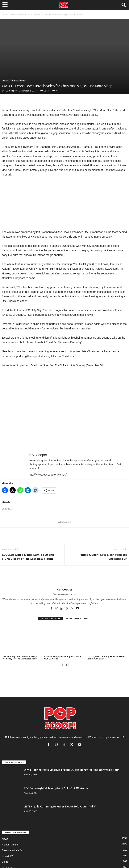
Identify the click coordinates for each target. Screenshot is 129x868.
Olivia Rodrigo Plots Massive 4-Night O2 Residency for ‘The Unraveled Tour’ (22, 657)
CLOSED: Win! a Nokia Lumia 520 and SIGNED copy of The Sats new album (28, 557)
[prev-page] (62, 665)
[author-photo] (64, 577)
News (13, 14)
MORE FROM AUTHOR (77, 618)
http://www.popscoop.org (64, 594)
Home (5, 14)
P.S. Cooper (11, 91)
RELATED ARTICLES (50, 618)
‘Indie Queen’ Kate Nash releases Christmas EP (104, 557)
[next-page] (67, 665)
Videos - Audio (19, 80)
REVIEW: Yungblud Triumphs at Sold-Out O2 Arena (63, 657)
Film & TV (7, 856)
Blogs (5, 862)
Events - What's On (13, 850)
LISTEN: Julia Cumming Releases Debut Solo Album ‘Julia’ (106, 657)
